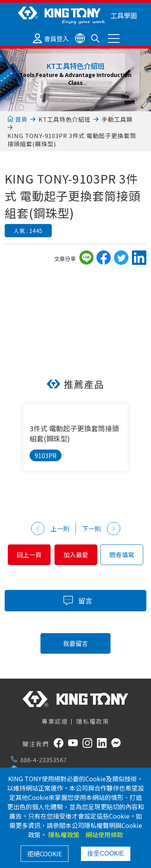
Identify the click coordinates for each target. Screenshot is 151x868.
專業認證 (55, 721)
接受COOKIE (105, 853)
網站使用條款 (104, 835)
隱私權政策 (93, 721)
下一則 (101, 528)
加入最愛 (76, 555)
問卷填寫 (122, 555)
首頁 (17, 119)
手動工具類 (117, 119)
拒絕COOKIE (45, 854)
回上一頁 (29, 555)
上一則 (50, 528)
